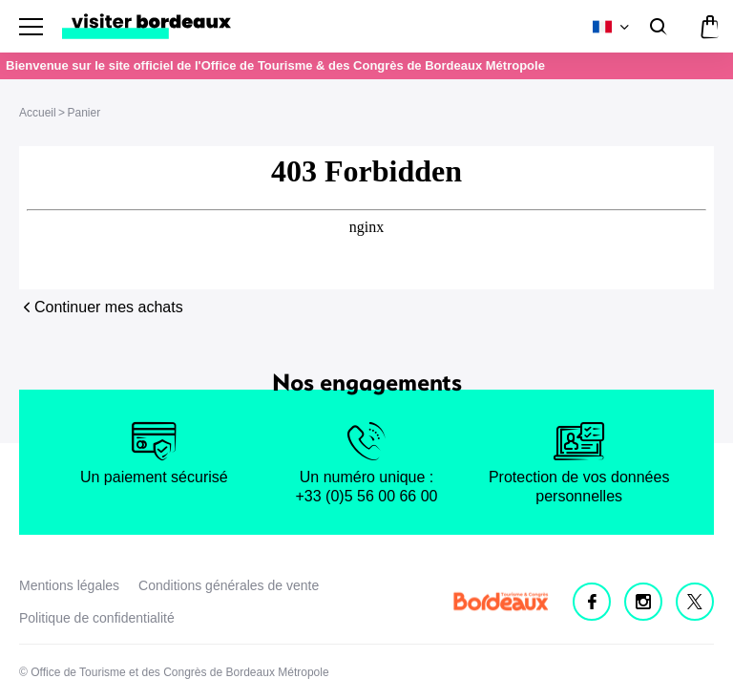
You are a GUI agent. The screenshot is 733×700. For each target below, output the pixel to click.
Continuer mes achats (109, 307)
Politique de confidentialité (97, 618)
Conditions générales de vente (229, 585)
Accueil (38, 113)
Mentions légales (69, 585)
